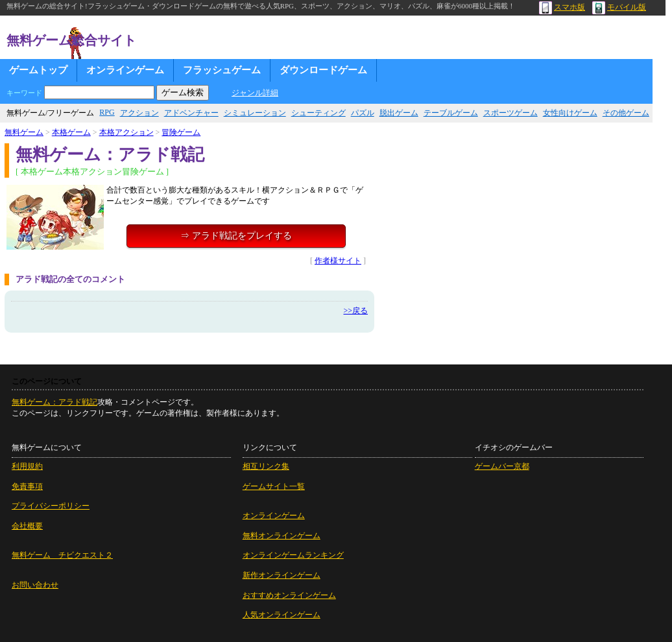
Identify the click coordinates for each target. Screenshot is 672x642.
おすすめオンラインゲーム (289, 595)
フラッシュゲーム (222, 70)
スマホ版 (562, 7)
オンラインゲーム (125, 70)
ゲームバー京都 (502, 466)
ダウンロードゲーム (323, 70)
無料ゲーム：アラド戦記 (54, 402)
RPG (107, 112)
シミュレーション (255, 113)
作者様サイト (338, 261)
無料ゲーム (24, 132)
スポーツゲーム (510, 113)
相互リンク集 (266, 466)
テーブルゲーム (451, 113)
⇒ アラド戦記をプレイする (236, 236)
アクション (139, 113)
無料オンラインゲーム (282, 536)
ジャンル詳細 (255, 93)
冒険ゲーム (181, 132)
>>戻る (355, 311)
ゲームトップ (38, 70)
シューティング (318, 113)
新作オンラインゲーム (282, 575)
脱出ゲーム (399, 113)
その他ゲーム (626, 113)
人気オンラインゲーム (282, 615)
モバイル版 (619, 7)
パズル (363, 113)
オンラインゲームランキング (293, 555)
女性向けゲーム (570, 113)
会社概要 (27, 526)
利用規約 (27, 466)
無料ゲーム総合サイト (71, 40)
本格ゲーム (71, 132)
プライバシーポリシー (51, 506)
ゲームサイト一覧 (274, 486)
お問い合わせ (35, 585)
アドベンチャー (191, 113)
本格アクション (126, 132)
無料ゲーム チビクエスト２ (62, 555)
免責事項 (27, 486)
